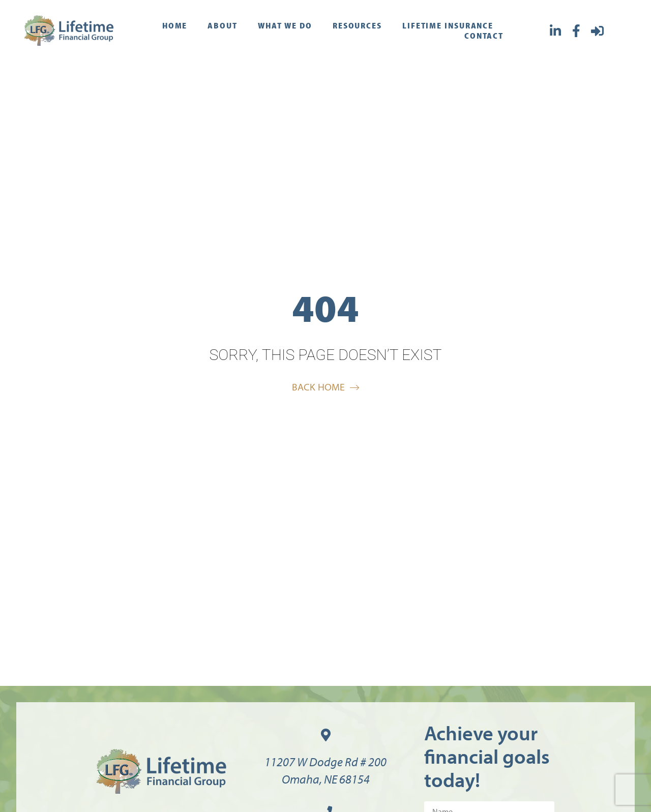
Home (175, 25)
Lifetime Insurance (448, 25)
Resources (357, 25)
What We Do (285, 25)
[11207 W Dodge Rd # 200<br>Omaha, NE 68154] (326, 735)
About (223, 25)
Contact (484, 36)
